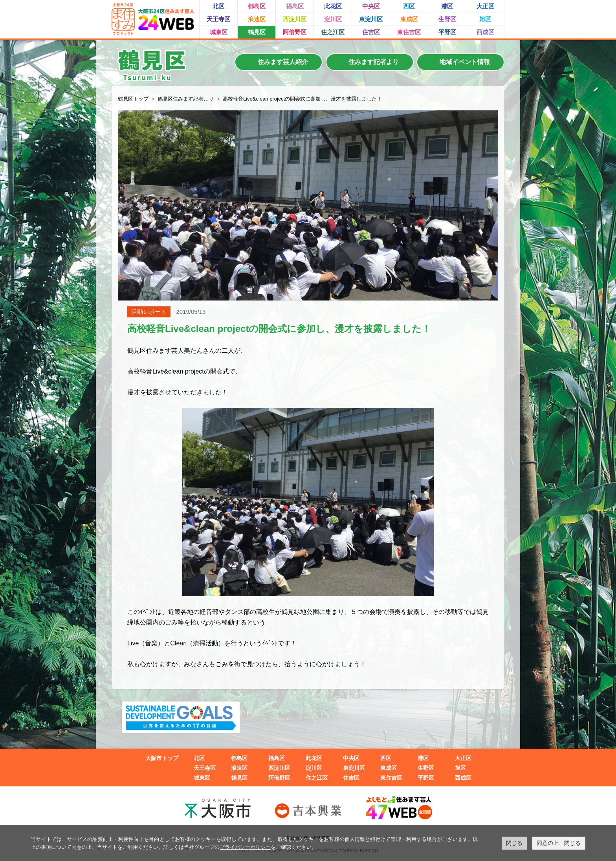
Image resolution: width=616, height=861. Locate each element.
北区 (218, 6)
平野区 (447, 32)
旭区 (485, 19)
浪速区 (257, 19)
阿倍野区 (295, 32)
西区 (409, 6)
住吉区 (371, 32)
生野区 (447, 19)
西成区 (485, 32)
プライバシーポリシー (245, 847)
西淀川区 (295, 19)
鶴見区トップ (133, 99)
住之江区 (333, 32)
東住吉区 (409, 32)
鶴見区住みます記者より (186, 99)
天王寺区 (218, 19)
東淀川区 (371, 19)
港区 (447, 6)
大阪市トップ (162, 758)
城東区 (219, 32)
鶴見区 (257, 32)
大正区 (485, 6)
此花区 (333, 6)
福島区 (295, 6)
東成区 (409, 19)
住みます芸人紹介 (283, 62)
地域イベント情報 (465, 62)
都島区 (257, 6)
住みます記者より (374, 62)
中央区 (371, 6)
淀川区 (333, 19)
